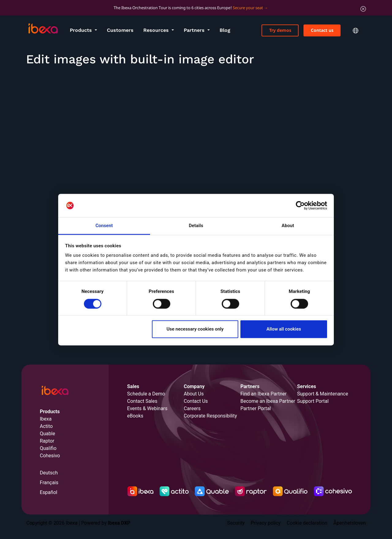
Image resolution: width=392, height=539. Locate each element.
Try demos (280, 30)
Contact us (322, 30)
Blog (225, 30)
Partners (195, 30)
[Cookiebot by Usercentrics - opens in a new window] (300, 205)
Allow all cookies (284, 329)
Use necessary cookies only (195, 329)
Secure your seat (248, 8)
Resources (157, 30)
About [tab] (288, 226)
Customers (120, 30)
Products (82, 30)
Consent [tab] (104, 226)
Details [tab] (196, 226)
